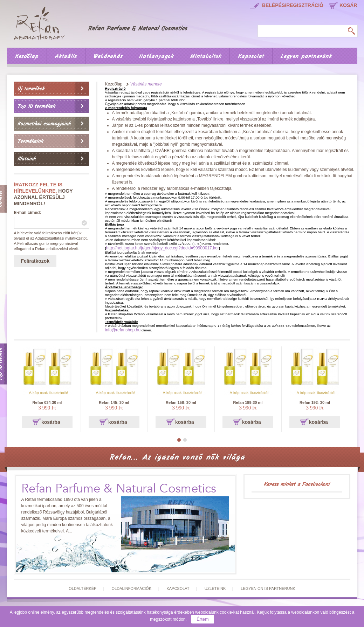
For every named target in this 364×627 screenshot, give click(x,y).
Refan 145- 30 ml (114, 402)
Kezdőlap (27, 56)
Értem (203, 619)
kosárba (51, 422)
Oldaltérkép (83, 588)
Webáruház (108, 56)
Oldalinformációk (132, 588)
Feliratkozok (35, 261)
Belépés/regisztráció (293, 5)
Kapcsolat (251, 56)
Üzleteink (215, 588)
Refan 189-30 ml (248, 402)
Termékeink (30, 141)
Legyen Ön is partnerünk (268, 588)
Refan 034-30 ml (47, 402)
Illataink (27, 159)
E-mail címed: (28, 213)
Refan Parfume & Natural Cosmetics (119, 489)
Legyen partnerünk (306, 56)
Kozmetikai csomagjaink (44, 124)
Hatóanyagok (156, 56)
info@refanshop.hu (123, 330)
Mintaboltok (206, 56)
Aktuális (66, 56)
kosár (348, 5)
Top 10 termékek (36, 106)
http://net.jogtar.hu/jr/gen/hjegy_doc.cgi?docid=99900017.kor (163, 248)
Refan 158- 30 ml (181, 402)
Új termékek (31, 89)
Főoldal (105, 22)
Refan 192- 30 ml (315, 402)
